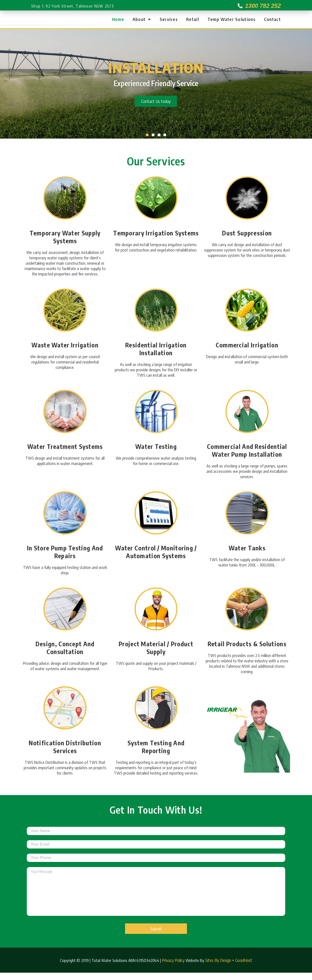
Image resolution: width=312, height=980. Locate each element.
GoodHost (244, 967)
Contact (272, 23)
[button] (147, 142)
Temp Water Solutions (231, 23)
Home (118, 23)
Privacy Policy (173, 967)
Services (169, 23)
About (142, 23)
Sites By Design (218, 967)
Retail (193, 23)
